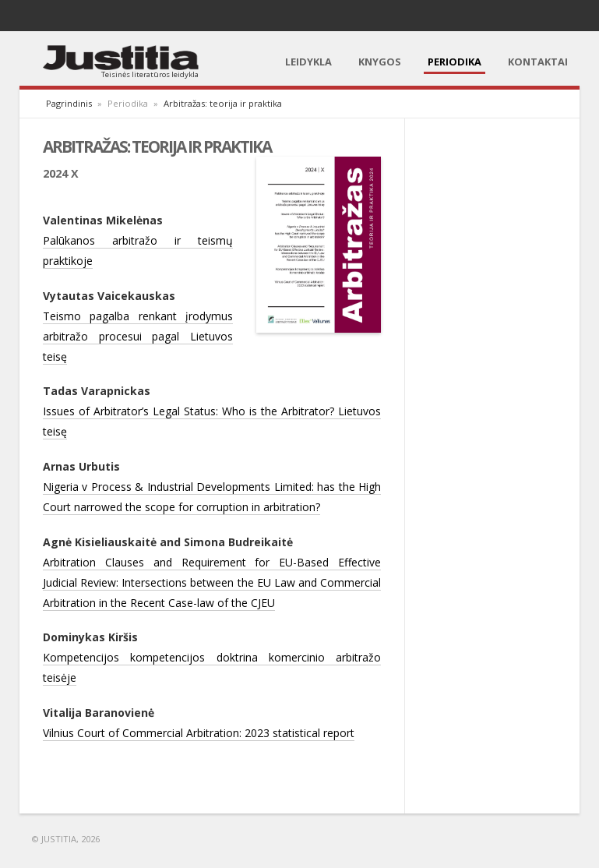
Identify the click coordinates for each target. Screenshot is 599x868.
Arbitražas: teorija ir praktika (223, 103)
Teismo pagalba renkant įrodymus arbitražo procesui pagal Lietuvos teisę (138, 336)
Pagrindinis (69, 103)
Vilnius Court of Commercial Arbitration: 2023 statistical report (199, 733)
